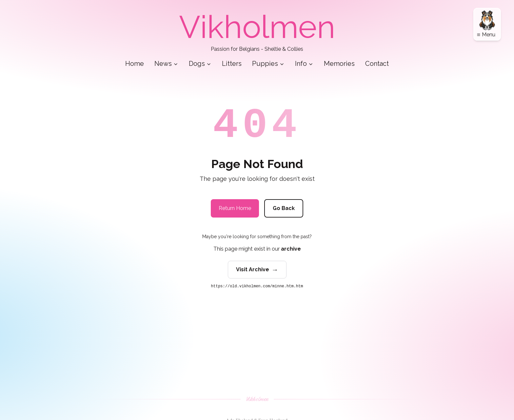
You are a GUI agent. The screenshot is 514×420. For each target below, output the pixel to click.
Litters (232, 64)
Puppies (268, 64)
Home (135, 64)
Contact (377, 64)
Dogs (200, 64)
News (166, 64)
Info (304, 64)
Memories (339, 64)
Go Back (284, 208)
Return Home (235, 208)
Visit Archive (257, 270)
